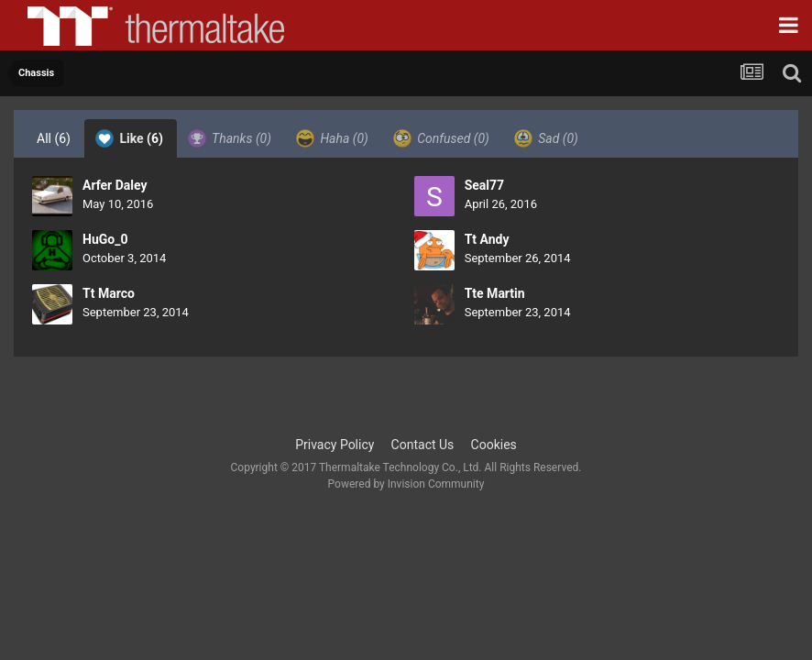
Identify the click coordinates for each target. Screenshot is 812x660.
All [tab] (54, 138)
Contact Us (423, 445)
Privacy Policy (335, 445)
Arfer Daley (115, 185)
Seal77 (484, 185)
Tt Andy (487, 239)
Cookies (494, 445)
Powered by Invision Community (406, 484)
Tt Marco (109, 293)
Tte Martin (495, 293)
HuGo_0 (105, 239)
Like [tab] (129, 138)
